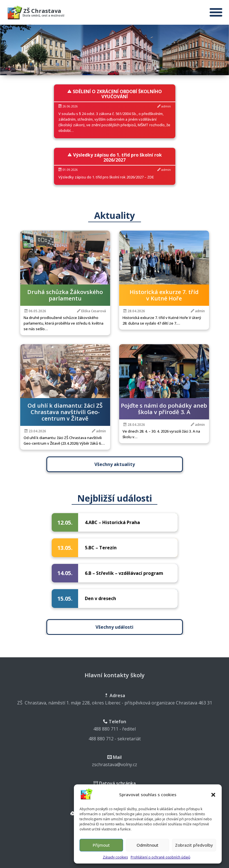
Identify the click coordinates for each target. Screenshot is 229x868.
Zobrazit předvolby (194, 845)
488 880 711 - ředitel (114, 729)
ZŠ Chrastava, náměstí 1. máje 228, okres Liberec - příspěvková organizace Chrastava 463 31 (115, 703)
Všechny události (117, 627)
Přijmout (101, 845)
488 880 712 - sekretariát (115, 739)
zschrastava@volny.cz (114, 764)
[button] (213, 795)
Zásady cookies (115, 857)
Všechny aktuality (112, 464)
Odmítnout (148, 845)
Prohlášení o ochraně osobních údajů (160, 857)
